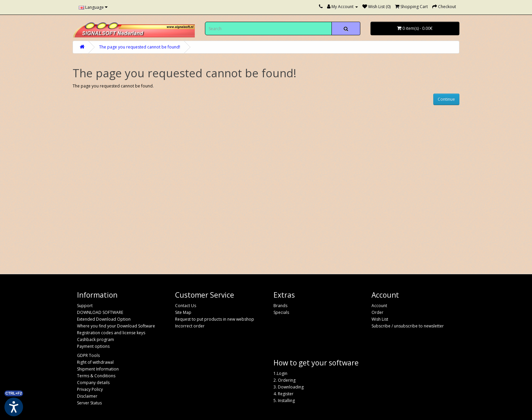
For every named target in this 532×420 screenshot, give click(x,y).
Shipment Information (98, 369)
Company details (93, 383)
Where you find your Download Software (116, 326)
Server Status (89, 403)
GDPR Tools (88, 355)
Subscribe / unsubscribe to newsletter (408, 326)
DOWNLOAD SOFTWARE (100, 312)
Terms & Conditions (96, 376)
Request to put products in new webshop (215, 319)
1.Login (280, 373)
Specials (281, 312)
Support (85, 306)
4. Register (283, 394)
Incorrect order (190, 326)
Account (379, 306)
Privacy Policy (90, 389)
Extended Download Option (104, 319)
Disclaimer (87, 396)
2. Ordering (284, 380)
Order (377, 312)
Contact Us (186, 306)
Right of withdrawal (95, 362)
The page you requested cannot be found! (140, 47)
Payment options (93, 346)
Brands (280, 306)
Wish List (380, 319)
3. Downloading (289, 387)
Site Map (183, 312)
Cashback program (96, 339)
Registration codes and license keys (111, 333)
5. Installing (284, 401)
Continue (446, 99)
